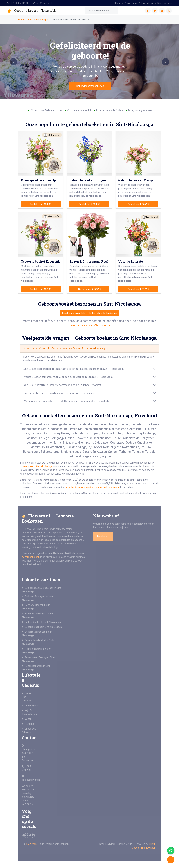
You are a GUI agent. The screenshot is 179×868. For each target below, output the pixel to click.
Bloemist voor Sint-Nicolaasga (89, 325)
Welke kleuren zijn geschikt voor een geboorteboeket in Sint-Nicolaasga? (68, 377)
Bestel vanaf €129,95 (89, 289)
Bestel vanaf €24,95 (89, 204)
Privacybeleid (148, 3)
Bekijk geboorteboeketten (90, 86)
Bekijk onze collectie (100, 11)
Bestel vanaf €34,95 (41, 204)
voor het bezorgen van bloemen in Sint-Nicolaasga (93, 487)
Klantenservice (165, 3)
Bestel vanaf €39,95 (41, 289)
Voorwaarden (131, 3)
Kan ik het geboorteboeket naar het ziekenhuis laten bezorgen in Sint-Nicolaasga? (74, 369)
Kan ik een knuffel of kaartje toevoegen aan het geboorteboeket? (63, 385)
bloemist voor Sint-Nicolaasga (36, 466)
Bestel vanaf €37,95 (138, 289)
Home (118, 3)
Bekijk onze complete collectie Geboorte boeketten (89, 313)
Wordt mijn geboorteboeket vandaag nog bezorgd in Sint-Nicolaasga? (65, 348)
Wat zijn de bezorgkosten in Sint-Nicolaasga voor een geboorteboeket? (66, 401)
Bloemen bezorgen (38, 20)
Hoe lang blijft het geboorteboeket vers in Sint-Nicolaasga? (59, 393)
